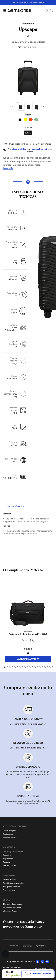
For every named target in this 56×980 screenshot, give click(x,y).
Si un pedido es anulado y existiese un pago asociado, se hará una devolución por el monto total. (28, 774)
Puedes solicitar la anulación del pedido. (28, 748)
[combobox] (42, 969)
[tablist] (28, 507)
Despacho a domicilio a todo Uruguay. (28, 724)
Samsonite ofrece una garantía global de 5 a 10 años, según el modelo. (28, 802)
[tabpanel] (28, 536)
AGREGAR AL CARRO (28, 659)
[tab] (14, 507)
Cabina (28, 133)
